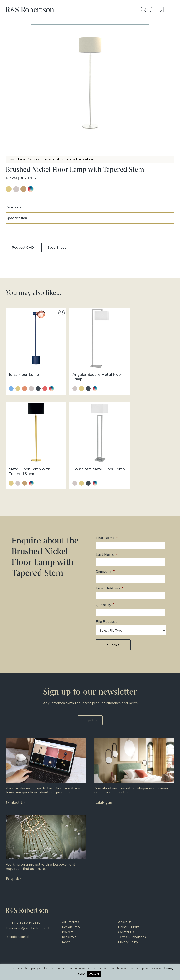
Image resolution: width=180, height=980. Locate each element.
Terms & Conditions (132, 924)
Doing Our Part (128, 914)
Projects (68, 919)
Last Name (107, 542)
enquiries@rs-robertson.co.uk (30, 915)
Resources (69, 924)
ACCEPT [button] (94, 974)
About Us (125, 909)
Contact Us (126, 919)
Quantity (105, 592)
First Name (107, 525)
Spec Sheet (57, 247)
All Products (70, 909)
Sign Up (90, 707)
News (66, 929)
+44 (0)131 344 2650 (25, 909)
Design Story (71, 914)
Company (106, 558)
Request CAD (23, 247)
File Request (106, 609)
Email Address (110, 575)
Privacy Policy (128, 929)
